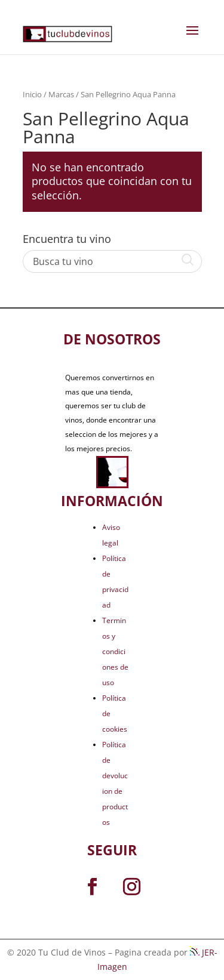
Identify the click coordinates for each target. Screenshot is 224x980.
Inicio (32, 94)
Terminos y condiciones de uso (115, 651)
